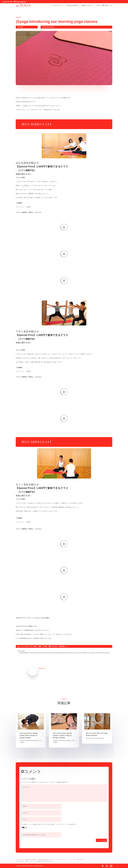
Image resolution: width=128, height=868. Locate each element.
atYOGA (43, 668)
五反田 (35, 646)
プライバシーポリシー (62, 860)
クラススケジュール (57, 5)
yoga (19, 646)
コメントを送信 (101, 840)
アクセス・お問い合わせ (102, 5)
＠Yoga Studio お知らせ (48, 27)
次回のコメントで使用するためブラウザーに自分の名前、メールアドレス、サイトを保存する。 (50, 824)
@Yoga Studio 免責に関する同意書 (26, 860)
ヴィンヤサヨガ (25, 646)
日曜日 (50, 646)
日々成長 (45, 646)
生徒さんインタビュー (88, 5)
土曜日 (40, 646)
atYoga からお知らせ (72, 5)
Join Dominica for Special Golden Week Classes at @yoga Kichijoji (29, 735)
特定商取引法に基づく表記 (46, 860)
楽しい (57, 646)
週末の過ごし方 (63, 646)
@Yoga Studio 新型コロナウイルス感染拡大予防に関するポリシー (35, 861)
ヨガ (31, 646)
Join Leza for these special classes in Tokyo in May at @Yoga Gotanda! (62, 735)
